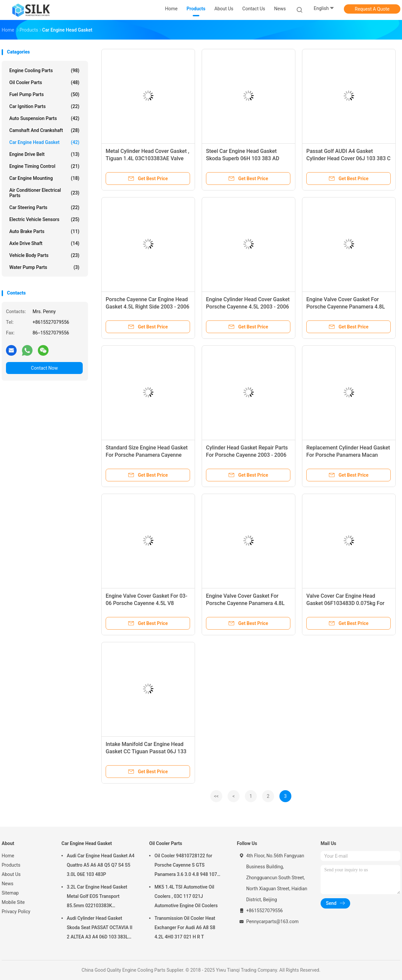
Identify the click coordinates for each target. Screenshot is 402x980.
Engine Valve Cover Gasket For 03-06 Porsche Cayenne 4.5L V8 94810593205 (147, 603)
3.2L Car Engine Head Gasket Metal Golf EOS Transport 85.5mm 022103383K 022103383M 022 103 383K (97, 897)
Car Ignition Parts (44, 106)
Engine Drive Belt (44, 154)
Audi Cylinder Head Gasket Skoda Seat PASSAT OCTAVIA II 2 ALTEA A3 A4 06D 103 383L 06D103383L (100, 928)
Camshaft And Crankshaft (44, 130)
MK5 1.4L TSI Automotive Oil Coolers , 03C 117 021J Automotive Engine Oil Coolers (186, 896)
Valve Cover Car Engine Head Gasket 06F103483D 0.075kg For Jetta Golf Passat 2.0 (345, 603)
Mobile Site (13, 902)
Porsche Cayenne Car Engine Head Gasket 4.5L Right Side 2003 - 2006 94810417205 (148, 307)
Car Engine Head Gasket (44, 142)
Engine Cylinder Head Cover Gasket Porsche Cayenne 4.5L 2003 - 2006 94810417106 (248, 307)
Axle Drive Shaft (44, 243)
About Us (11, 874)
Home (8, 856)
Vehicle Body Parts (44, 255)
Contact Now (44, 368)
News (7, 884)
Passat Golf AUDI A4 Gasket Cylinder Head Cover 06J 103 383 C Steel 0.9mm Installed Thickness (349, 158)
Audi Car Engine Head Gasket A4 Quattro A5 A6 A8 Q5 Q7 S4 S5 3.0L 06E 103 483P (101, 865)
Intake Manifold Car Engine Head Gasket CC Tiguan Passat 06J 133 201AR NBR (146, 751)
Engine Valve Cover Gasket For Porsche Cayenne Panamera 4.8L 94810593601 (346, 307)
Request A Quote (372, 9)
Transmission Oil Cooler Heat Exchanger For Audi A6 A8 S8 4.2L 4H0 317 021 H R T (185, 927)
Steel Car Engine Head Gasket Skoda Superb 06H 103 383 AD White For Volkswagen (243, 158)
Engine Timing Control (44, 166)
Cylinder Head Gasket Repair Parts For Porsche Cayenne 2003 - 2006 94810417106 (247, 455)
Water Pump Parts (44, 267)
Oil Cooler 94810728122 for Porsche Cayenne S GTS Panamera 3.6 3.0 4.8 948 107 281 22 (186, 866)
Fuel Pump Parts (44, 94)
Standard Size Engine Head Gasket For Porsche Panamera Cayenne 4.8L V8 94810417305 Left (147, 455)
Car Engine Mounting (44, 178)
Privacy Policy (16, 912)
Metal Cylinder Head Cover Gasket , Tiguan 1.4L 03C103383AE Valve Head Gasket (148, 158)
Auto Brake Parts (44, 231)
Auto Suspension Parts (44, 118)
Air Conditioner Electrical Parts (44, 193)
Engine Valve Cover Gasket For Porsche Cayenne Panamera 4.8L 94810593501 (245, 603)
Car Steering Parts (44, 207)
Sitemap (10, 893)
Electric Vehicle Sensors (44, 219)
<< (216, 796)
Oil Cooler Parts (44, 82)
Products (11, 865)
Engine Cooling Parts (44, 70)
